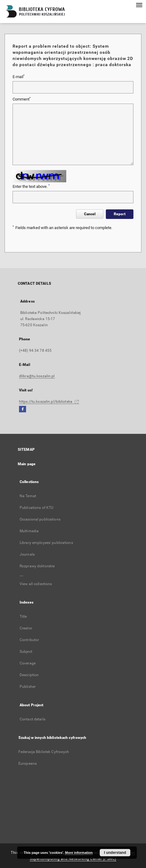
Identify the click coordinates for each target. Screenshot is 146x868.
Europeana (28, 763)
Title (23, 616)
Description (29, 675)
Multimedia (29, 531)
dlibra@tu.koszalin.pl (37, 376)
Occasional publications (40, 519)
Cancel (90, 214)
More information (79, 853)
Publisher (28, 687)
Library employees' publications (46, 543)
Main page (27, 464)
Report (120, 214)
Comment (22, 99)
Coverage (28, 663)
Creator (26, 628)
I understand (115, 853)
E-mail (19, 77)
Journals (27, 554)
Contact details (33, 719)
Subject (26, 652)
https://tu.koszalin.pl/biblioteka (49, 402)
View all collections (36, 584)
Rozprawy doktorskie (37, 566)
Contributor (29, 640)
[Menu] (139, 5)
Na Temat (28, 496)
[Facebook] (23, 409)
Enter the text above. (31, 186)
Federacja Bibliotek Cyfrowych (44, 752)
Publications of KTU (36, 508)
